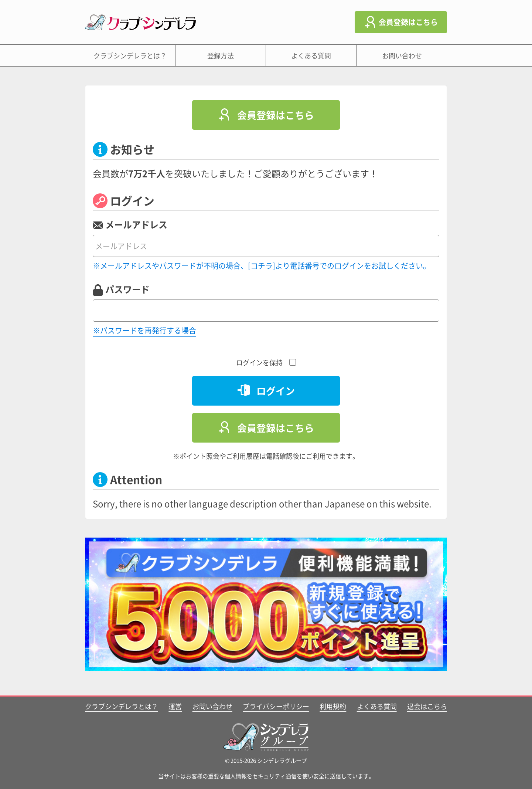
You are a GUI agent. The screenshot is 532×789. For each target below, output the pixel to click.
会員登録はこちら (408, 22)
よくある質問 (311, 55)
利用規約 (333, 706)
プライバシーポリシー (276, 706)
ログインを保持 (266, 362)
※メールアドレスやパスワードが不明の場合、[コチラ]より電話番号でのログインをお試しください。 (262, 266)
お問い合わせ (402, 55)
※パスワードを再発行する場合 (144, 330)
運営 (175, 706)
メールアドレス (136, 225)
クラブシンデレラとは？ (130, 55)
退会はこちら (427, 706)
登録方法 (221, 55)
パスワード (127, 289)
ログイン (276, 391)
